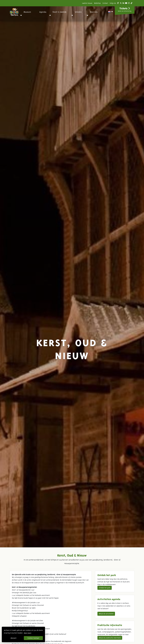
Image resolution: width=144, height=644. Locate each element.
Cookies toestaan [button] (33, 638)
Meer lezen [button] (28, 633)
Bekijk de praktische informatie (110, 638)
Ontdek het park (105, 588)
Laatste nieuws (87, 3)
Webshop (97, 3)
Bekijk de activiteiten (106, 614)
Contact (105, 3)
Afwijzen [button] (13, 638)
